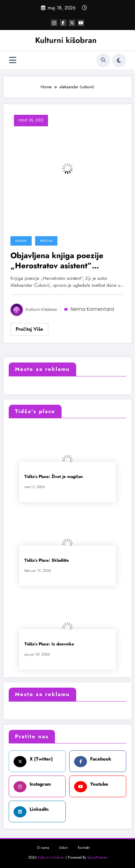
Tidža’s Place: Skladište (47, 560)
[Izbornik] (13, 60)
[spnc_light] (119, 60)
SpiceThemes (97, 857)
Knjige (21, 241)
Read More (29, 329)
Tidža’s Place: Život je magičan (54, 477)
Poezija (46, 241)
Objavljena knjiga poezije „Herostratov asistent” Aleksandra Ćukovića (57, 261)
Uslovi (63, 848)
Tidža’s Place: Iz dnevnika (49, 644)
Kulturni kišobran (66, 40)
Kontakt (84, 848)
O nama (43, 848)
